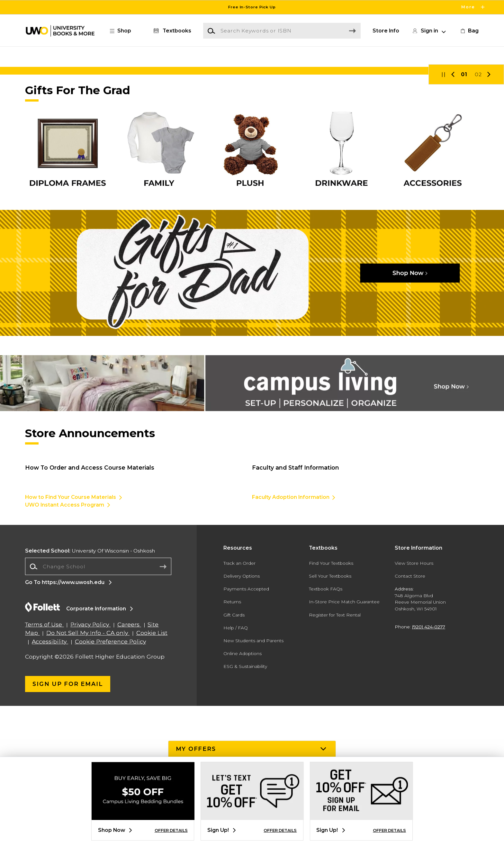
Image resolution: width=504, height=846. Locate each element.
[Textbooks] (171, 31)
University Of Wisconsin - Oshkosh (90, 691)
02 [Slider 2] (478, 215)
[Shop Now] (252, 152)
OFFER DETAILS (171, 830)
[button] (124, 31)
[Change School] (98, 707)
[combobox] (98, 707)
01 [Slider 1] (464, 215)
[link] (469, 31)
